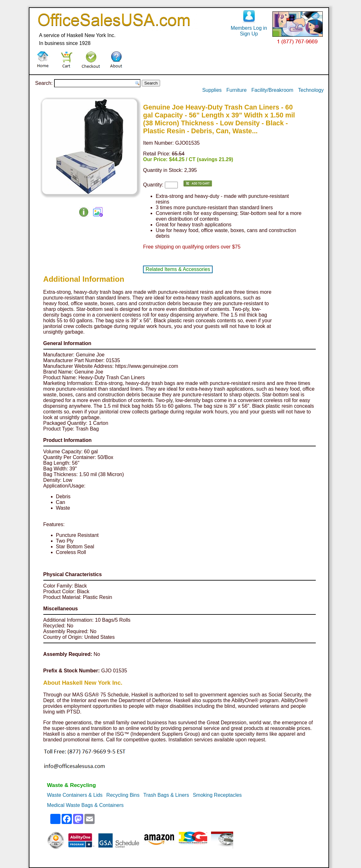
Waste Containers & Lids (75, 795)
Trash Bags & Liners (166, 795)
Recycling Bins (123, 795)
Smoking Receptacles (217, 795)
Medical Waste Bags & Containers (85, 805)
